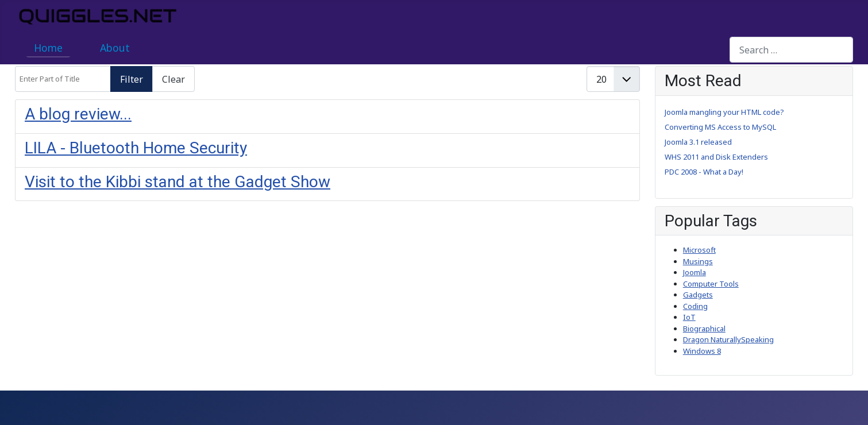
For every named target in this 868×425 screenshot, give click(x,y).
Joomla (695, 272)
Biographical (704, 329)
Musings (698, 261)
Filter (132, 79)
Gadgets (698, 295)
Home (48, 48)
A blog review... (78, 114)
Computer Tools (711, 284)
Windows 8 (702, 351)
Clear (173, 79)
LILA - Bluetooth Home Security (136, 148)
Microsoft (699, 250)
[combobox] (791, 50)
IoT (689, 317)
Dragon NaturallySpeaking (728, 339)
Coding (695, 306)
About (115, 48)
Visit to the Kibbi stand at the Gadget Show (178, 182)
